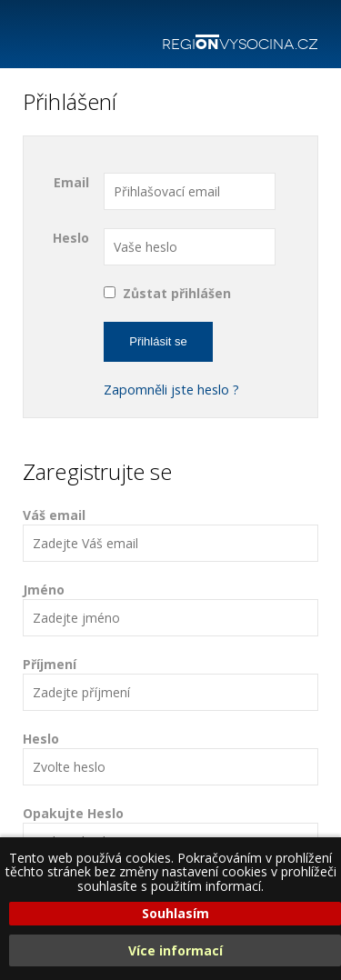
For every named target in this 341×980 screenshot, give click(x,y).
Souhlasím (176, 913)
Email (71, 182)
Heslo (71, 238)
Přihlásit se (158, 341)
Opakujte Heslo (170, 832)
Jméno (170, 609)
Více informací (176, 950)
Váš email (170, 534)
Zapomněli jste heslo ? (171, 390)
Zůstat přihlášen (177, 293)
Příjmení (170, 683)
